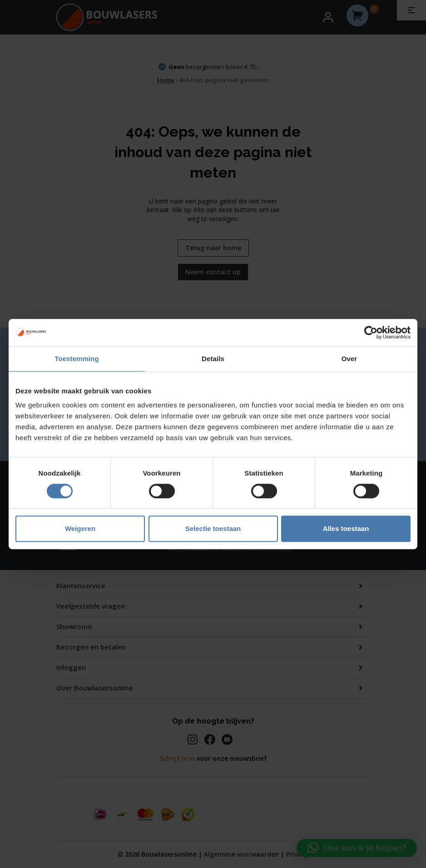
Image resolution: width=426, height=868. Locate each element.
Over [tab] (349, 359)
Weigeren (80, 528)
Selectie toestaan (213, 528)
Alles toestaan (346, 528)
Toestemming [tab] (77, 359)
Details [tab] (213, 359)
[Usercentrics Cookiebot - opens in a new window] (371, 332)
